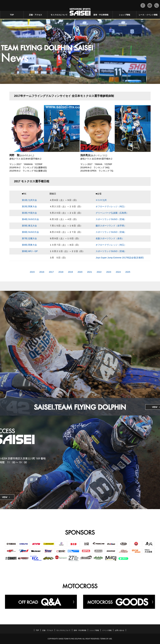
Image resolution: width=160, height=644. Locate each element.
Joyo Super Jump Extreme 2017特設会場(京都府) (120, 258)
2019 (70, 272)
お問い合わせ (120, 630)
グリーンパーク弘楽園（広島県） (112, 213)
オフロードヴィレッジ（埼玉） (111, 206)
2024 (118, 272)
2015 (32, 272)
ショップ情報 (125, 15)
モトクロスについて (59, 15)
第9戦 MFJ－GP (30, 251)
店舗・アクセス (35, 15)
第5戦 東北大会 (29, 226)
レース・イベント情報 (148, 15)
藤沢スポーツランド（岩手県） (111, 226)
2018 (61, 272)
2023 (109, 272)
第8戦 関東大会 (29, 245)
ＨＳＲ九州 (101, 200)
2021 (90, 272)
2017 (51, 272)
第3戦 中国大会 (29, 213)
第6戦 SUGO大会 (30, 232)
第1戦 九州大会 (29, 200)
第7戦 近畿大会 (29, 238)
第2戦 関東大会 (29, 206)
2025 (128, 272)
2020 (80, 272)
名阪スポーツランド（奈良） (110, 238)
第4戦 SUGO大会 (30, 219)
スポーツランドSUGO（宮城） (111, 219)
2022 (99, 272)
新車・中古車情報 (101, 15)
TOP (12, 15)
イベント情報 (107, 630)
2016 (42, 272)
